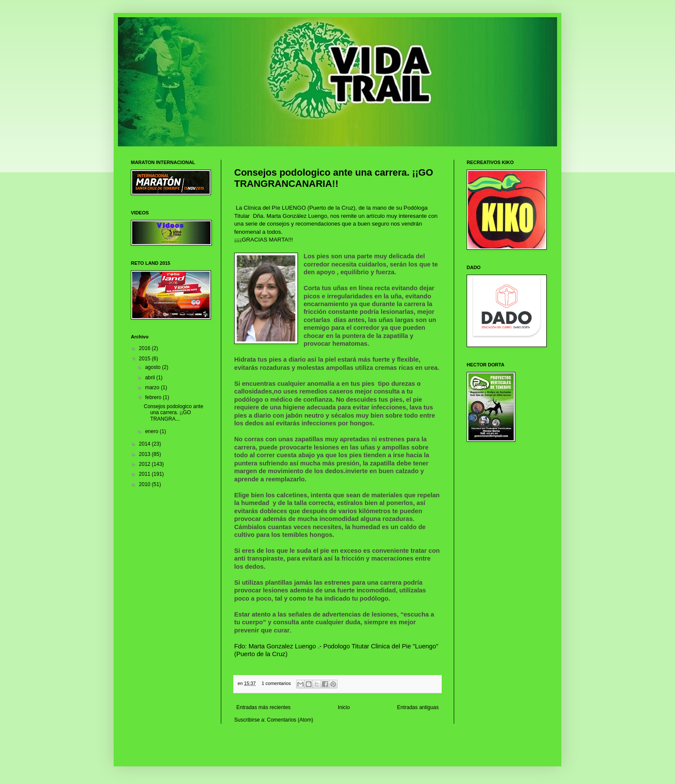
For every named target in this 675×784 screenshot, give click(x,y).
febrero (154, 397)
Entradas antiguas (418, 707)
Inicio (344, 707)
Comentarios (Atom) (290, 720)
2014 (146, 444)
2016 (146, 348)
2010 (146, 484)
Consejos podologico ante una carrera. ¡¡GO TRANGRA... (173, 413)
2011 (146, 474)
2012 (146, 464)
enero (152, 431)
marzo (153, 387)
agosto (153, 367)
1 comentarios (276, 683)
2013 (146, 454)
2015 (146, 359)
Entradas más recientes (263, 707)
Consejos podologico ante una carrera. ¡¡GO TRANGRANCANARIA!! (334, 178)
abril (151, 378)
